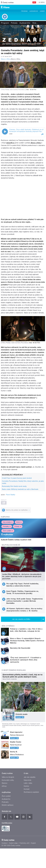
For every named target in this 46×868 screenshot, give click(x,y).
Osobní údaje (13, 843)
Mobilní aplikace (8, 805)
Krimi (19, 522)
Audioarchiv (34, 11)
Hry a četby (8, 522)
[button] (42, 134)
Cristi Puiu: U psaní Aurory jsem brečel (17, 478)
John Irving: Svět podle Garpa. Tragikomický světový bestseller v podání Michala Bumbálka (25, 601)
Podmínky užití (24, 843)
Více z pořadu (8, 626)
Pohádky (7, 526)
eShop (4, 786)
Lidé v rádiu (28, 783)
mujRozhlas (5, 517)
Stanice (5, 783)
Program (24, 11)
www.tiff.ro (10, 143)
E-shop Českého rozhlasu (14, 670)
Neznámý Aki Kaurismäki (20, 648)
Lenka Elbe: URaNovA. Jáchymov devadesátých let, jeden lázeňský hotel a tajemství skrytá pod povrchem (22, 576)
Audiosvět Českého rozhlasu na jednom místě (16, 540)
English (33, 843)
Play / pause (5, 132)
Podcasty (5, 802)
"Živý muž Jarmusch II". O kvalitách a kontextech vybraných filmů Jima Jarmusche (26, 660)
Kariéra (26, 786)
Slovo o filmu (6, 59)
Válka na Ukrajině (8, 777)
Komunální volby (8, 780)
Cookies (4, 843)
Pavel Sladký (11, 495)
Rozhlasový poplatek (31, 792)
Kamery (42, 11)
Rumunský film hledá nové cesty (14, 486)
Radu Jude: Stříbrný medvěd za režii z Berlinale (20, 489)
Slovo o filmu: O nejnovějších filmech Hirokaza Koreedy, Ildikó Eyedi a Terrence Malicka (27, 641)
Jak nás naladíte (30, 777)
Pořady (14, 23)
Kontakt (27, 789)
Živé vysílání (8, 531)
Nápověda (28, 780)
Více (35, 23)
